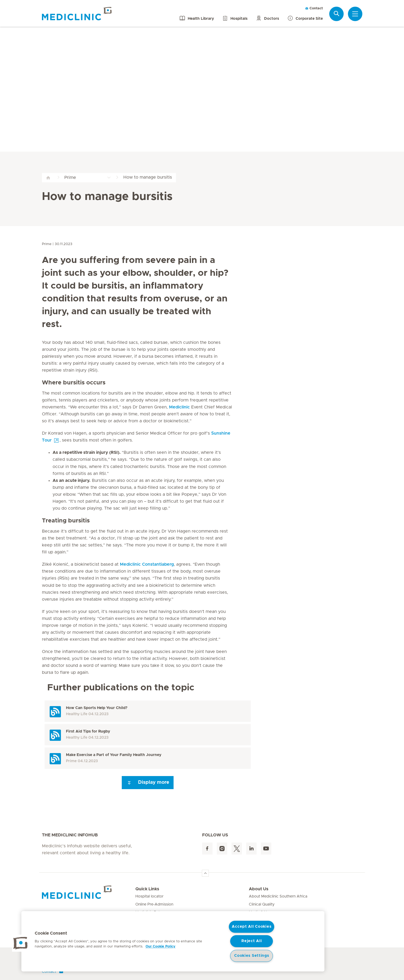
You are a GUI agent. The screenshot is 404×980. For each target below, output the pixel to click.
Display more (148, 783)
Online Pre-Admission (154, 904)
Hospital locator (149, 896)
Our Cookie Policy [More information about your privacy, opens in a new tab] (160, 946)
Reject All (252, 941)
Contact (314, 8)
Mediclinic (179, 407)
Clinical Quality (262, 904)
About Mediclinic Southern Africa (278, 896)
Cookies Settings (252, 956)
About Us (259, 889)
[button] (21, 943)
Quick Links (147, 889)
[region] (173, 941)
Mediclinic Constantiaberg (147, 564)
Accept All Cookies (252, 927)
